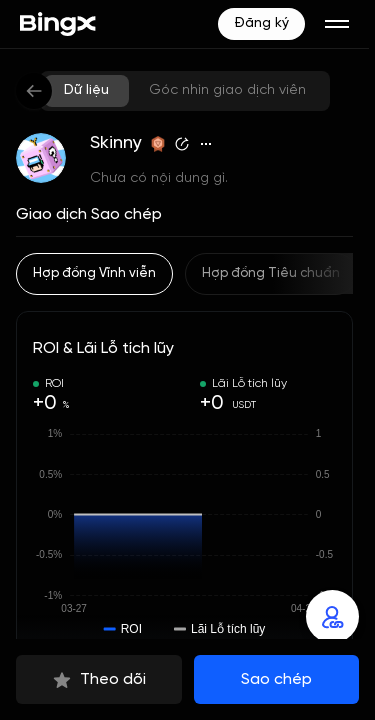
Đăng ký (261, 23)
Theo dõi (99, 680)
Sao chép (276, 679)
